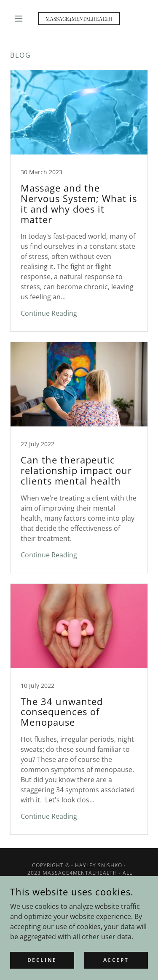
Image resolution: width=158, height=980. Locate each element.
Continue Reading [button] (49, 313)
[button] (20, 19)
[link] (79, 19)
